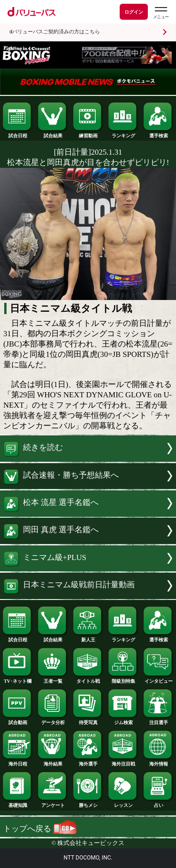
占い (158, 803)
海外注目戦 (123, 762)
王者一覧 (53, 679)
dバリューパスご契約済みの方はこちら (55, 32)
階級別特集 (123, 679)
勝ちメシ (88, 803)
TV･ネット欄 (17, 679)
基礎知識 (17, 803)
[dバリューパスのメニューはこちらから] (161, 13)
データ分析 (53, 720)
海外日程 (17, 762)
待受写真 (88, 720)
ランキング (123, 134)
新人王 (88, 638)
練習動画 (88, 134)
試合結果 (53, 134)
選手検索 (158, 134)
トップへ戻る (40, 829)
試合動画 (17, 720)
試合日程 (17, 134)
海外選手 (88, 762)
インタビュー (158, 679)
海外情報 (158, 762)
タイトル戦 (88, 679)
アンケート (53, 803)
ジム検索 (123, 720)
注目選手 (158, 720)
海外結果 (53, 762)
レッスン (123, 803)
